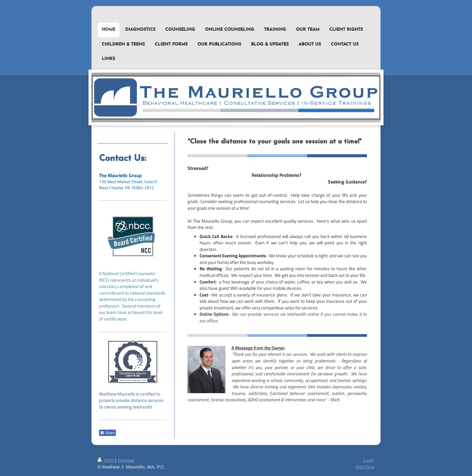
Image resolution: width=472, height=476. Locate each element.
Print (106, 460)
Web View (365, 467)
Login (369, 460)
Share (107, 433)
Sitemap (126, 460)
